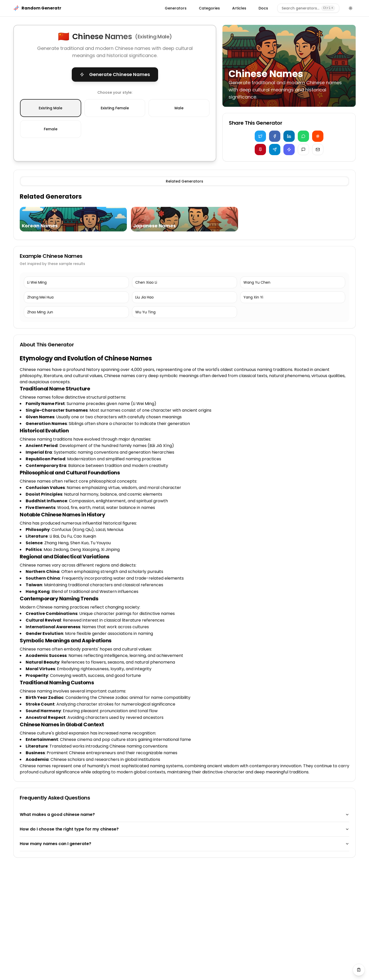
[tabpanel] (184, 213)
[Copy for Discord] (289, 150)
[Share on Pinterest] (260, 150)
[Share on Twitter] (260, 136)
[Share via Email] (318, 150)
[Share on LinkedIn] (289, 136)
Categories (209, 8)
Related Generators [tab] (184, 181)
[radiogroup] (115, 119)
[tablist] (184, 181)
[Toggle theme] (351, 8)
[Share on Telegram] (275, 150)
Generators (176, 8)
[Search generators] (308, 8)
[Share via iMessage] (303, 150)
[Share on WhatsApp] (303, 136)
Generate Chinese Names (115, 74)
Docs (263, 8)
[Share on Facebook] (275, 136)
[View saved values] (359, 970)
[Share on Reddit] (318, 136)
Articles (239, 8)
